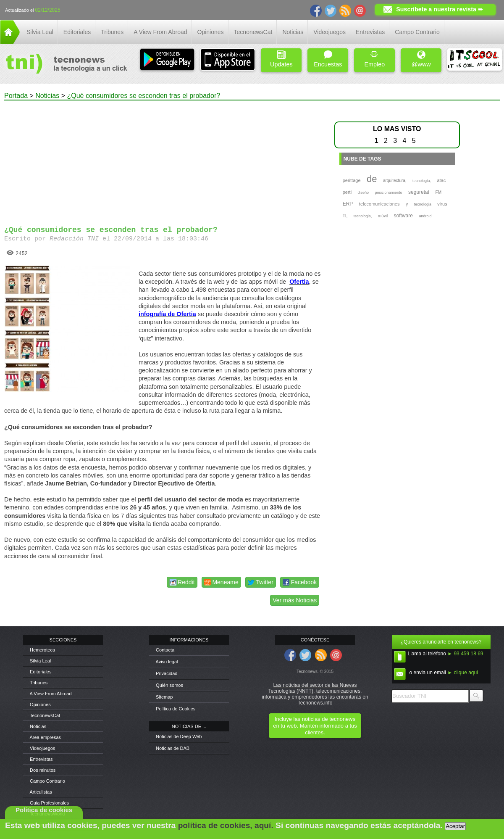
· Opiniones (39, 704)
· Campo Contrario (46, 781)
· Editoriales (39, 672)
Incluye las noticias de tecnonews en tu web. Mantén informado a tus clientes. (315, 726)
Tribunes (112, 32)
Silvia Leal (40, 32)
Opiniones (211, 32)
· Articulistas (40, 792)
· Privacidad (165, 673)
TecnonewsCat (253, 32)
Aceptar (455, 826)
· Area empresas (44, 737)
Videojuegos (329, 32)
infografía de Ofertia (167, 314)
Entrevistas (370, 32)
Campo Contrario (417, 32)
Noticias (293, 32)
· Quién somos (168, 685)
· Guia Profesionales (48, 803)
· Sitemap (163, 697)
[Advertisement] (163, 159)
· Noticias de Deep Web (177, 736)
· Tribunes (37, 683)
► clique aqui (463, 673)
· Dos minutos (41, 770)
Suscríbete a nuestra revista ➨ (440, 9)
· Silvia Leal (39, 661)
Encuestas (328, 59)
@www (421, 59)
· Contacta (164, 650)
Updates (281, 59)
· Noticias (37, 726)
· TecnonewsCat (44, 715)
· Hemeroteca (41, 650)
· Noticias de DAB (171, 748)
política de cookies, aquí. (226, 825)
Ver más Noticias (295, 600)
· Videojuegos (41, 748)
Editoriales (77, 32)
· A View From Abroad (50, 694)
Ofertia (299, 282)
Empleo (374, 59)
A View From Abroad (160, 32)
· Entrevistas (40, 759)
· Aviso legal (166, 662)
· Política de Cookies (174, 709)
